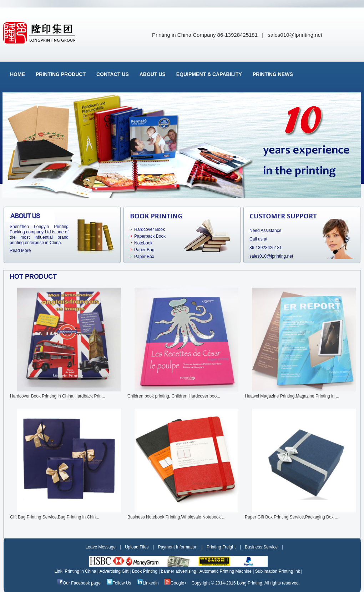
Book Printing (146, 571)
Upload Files (137, 547)
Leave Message (100, 547)
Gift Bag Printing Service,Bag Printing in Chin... (55, 517)
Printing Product (61, 74)
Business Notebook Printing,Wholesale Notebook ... (176, 517)
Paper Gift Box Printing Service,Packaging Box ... (292, 517)
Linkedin (148, 583)
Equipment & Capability (209, 74)
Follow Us (119, 583)
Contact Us (113, 74)
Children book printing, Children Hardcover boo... (174, 396)
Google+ (176, 583)
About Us (153, 74)
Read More (20, 251)
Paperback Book (150, 236)
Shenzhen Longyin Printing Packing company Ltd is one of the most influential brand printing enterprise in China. (39, 235)
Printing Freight (221, 547)
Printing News (273, 74)
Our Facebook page (79, 583)
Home (17, 74)
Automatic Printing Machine (227, 571)
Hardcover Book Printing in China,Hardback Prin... (58, 396)
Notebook (143, 243)
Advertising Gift (116, 571)
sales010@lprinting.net (295, 35)
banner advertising (180, 571)
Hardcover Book (150, 229)
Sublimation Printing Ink (279, 571)
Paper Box (144, 257)
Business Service (261, 547)
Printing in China (82, 571)
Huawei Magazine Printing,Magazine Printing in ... (292, 396)
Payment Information (178, 547)
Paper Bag (144, 250)
